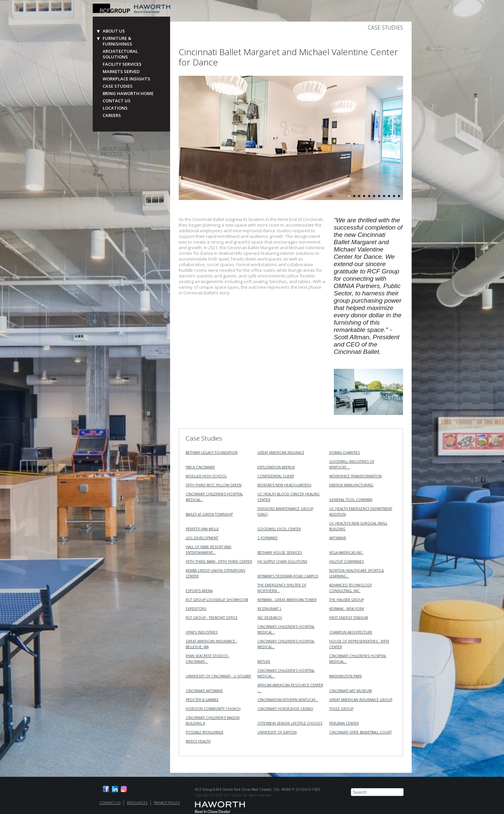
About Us (114, 31)
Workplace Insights (126, 79)
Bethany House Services (280, 553)
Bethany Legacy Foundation (212, 453)
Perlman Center (344, 723)
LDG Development (202, 538)
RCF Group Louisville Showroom (217, 600)
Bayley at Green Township (209, 514)
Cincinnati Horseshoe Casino (285, 709)
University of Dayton (277, 732)
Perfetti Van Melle (202, 529)
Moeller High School (206, 476)
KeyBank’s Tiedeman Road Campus (288, 576)
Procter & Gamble (202, 700)
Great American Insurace (281, 453)
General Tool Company (351, 500)
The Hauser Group (347, 600)
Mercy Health (198, 741)
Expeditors (196, 609)
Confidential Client (276, 476)
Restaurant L (269, 609)
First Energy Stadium (349, 618)
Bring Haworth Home (128, 94)
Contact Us (117, 101)
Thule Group (341, 709)
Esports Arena (199, 591)
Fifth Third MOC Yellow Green (214, 485)
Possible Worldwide (205, 732)
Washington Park (346, 676)
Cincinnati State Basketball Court (360, 732)
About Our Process (115, 151)
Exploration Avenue (276, 467)
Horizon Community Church (213, 709)
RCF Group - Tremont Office (212, 618)
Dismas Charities (345, 453)
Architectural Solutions (120, 54)
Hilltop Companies (347, 561)
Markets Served (121, 72)
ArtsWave (338, 538)
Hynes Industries (202, 632)
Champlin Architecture (351, 632)
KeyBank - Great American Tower (287, 600)
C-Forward (268, 538)
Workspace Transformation (355, 476)
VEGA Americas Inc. (346, 553)
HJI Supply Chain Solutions (282, 561)
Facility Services (122, 64)
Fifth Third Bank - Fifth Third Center (219, 561)
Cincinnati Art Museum (351, 691)
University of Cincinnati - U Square (218, 676)
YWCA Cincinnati (200, 467)
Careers (112, 115)
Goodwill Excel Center (279, 529)
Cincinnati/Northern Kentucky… (288, 700)
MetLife (264, 661)
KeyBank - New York (347, 609)
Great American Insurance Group (361, 700)
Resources (137, 803)
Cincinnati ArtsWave (204, 691)
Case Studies (118, 86)
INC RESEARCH (270, 618)
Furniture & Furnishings (117, 41)
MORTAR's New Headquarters (284, 485)
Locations (115, 108)
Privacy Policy (167, 803)
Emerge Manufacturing (351, 485)
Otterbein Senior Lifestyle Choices (290, 723)
